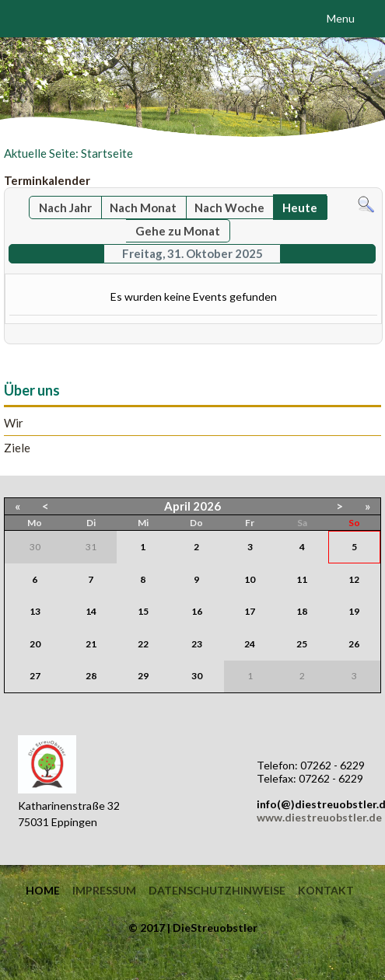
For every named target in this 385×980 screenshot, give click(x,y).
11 (302, 579)
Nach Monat (143, 208)
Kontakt (326, 891)
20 (35, 644)
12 (354, 579)
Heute (300, 208)
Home (43, 891)
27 (35, 676)
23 (197, 644)
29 (143, 676)
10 (250, 579)
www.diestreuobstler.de (319, 817)
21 (91, 644)
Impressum (104, 891)
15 (143, 611)
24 (250, 644)
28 (91, 676)
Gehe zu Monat (178, 231)
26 (354, 644)
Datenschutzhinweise (217, 891)
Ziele (17, 448)
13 (35, 611)
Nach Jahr (65, 208)
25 (302, 644)
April (177, 506)
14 (91, 611)
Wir (14, 423)
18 (302, 611)
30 (197, 676)
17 (250, 611)
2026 (207, 506)
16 (197, 611)
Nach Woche (229, 208)
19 (354, 611)
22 (143, 644)
